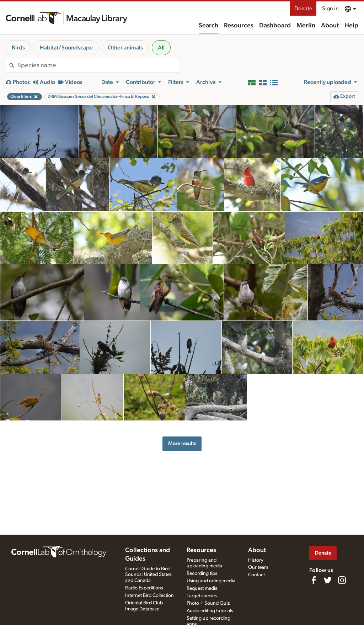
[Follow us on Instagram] (342, 580)
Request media (202, 588)
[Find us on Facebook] (314, 580)
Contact (256, 575)
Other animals (125, 48)
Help (351, 26)
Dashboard (275, 26)
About (330, 26)
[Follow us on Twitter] (328, 580)
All (161, 48)
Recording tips (202, 573)
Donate (303, 9)
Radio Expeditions (144, 588)
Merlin (306, 26)
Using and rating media (211, 581)
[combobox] (98, 65)
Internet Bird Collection (149, 595)
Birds (18, 48)
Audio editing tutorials (210, 611)
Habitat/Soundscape (66, 48)
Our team (258, 567)
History (256, 560)
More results (182, 443)
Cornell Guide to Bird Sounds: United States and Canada (148, 575)
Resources (239, 26)
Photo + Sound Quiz (208, 603)
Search (208, 26)
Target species (202, 596)
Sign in (330, 9)
